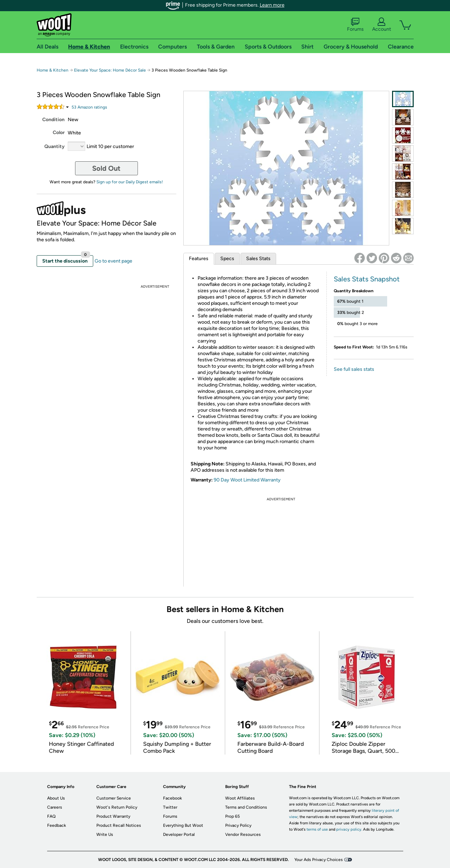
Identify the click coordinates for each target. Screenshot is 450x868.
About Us (56, 798)
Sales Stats (258, 259)
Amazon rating (89, 107)
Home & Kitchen (53, 70)
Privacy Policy (238, 825)
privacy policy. (349, 829)
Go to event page (113, 261)
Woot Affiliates (240, 798)
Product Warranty (113, 816)
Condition (53, 120)
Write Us (105, 834)
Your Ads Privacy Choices (319, 860)
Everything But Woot (183, 825)
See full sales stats (354, 369)
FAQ (51, 816)
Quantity (54, 146)
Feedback (57, 825)
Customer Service (114, 798)
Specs (227, 259)
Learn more (272, 5)
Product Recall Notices (119, 825)
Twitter (170, 807)
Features (199, 259)
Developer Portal (179, 834)
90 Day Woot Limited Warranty (247, 480)
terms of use (317, 829)
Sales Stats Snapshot (367, 279)
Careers (55, 807)
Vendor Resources (243, 834)
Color (59, 133)
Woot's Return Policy (117, 807)
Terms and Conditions (246, 807)
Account (382, 25)
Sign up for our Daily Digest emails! (130, 182)
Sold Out (106, 168)
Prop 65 (233, 816)
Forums (355, 25)
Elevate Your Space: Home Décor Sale (110, 70)
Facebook (172, 798)
